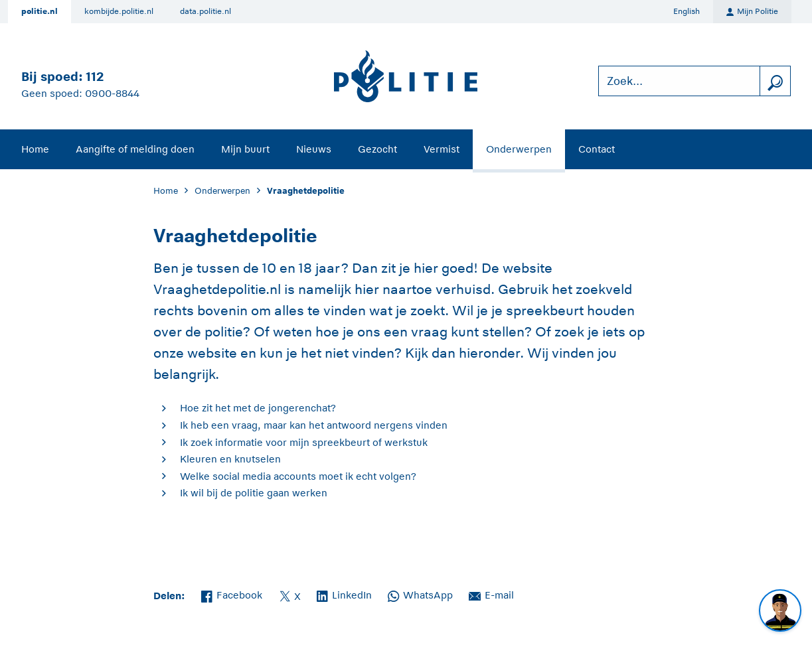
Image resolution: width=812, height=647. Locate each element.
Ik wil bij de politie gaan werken (254, 493)
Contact (597, 149)
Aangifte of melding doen (135, 149)
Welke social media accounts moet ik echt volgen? (298, 476)
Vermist (442, 149)
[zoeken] (775, 81)
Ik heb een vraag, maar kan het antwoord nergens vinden (314, 425)
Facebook (232, 594)
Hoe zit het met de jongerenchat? (258, 408)
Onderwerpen (519, 149)
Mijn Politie (752, 12)
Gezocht (377, 149)
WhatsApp (420, 594)
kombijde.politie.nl (119, 11)
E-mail (491, 594)
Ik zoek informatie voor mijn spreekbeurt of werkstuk (304, 442)
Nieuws (314, 149)
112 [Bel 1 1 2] (95, 77)
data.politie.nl (205, 11)
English (687, 11)
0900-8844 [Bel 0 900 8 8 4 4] (112, 93)
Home (35, 149)
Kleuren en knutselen (230, 459)
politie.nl (40, 11)
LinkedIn (344, 594)
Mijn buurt (245, 149)
